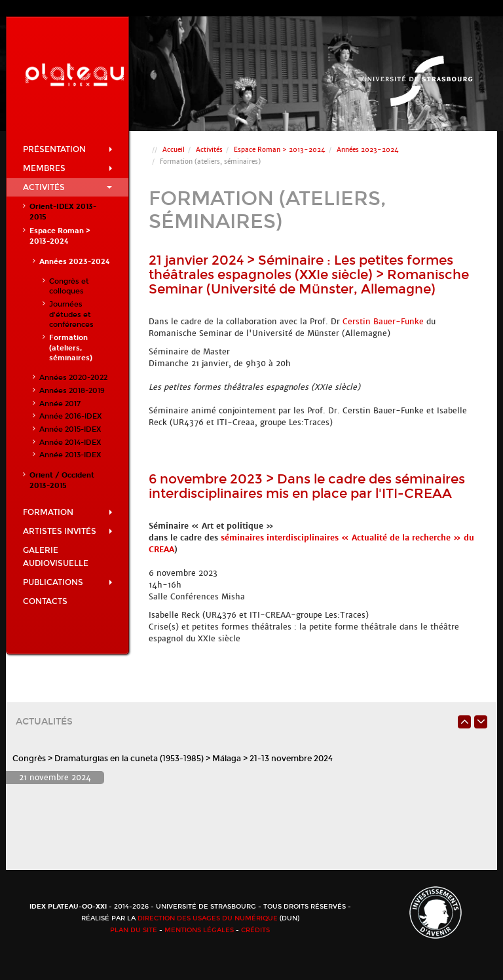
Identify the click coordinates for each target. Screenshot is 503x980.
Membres (67, 168)
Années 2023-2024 (74, 262)
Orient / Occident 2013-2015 (62, 481)
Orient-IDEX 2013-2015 (63, 212)
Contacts (45, 601)
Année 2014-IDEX (70, 443)
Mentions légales (199, 930)
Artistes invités (67, 531)
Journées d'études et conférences (71, 314)
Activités (67, 187)
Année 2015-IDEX (70, 429)
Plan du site (134, 930)
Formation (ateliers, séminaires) (71, 348)
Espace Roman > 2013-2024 (60, 236)
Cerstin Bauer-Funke (383, 322)
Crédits (255, 930)
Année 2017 (60, 404)
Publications (67, 582)
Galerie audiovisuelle (56, 557)
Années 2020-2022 (73, 378)
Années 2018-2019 (72, 391)
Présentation (67, 149)
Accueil (174, 150)
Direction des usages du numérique (208, 918)
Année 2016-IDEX (70, 416)
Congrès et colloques (69, 287)
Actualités (44, 722)
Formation (67, 512)
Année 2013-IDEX (70, 455)
